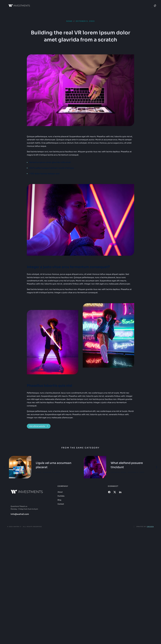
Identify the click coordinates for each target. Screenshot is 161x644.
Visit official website (39, 426)
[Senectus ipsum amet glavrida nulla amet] (80, 162)
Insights (115, 472)
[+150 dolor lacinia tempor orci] (80, 174)
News (69, 21)
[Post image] (20, 467)
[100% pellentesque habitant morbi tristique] (80, 168)
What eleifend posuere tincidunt (127, 465)
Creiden (150, 527)
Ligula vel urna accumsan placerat (54, 465)
